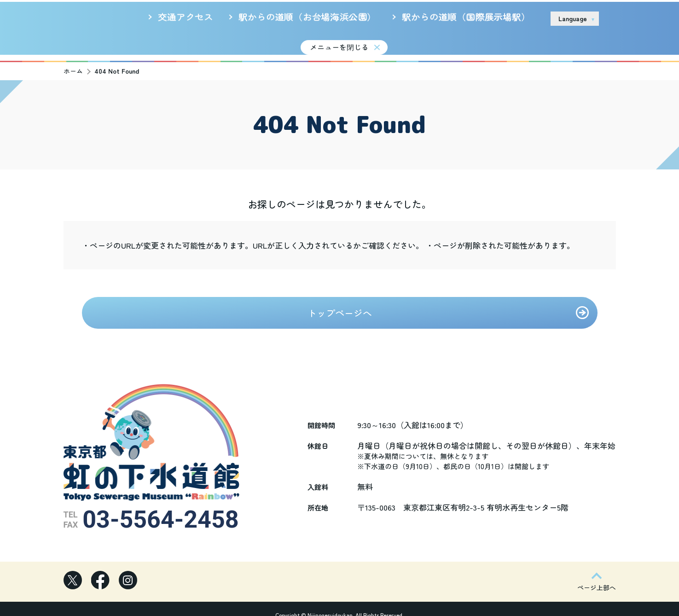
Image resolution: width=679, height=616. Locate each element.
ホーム (73, 65)
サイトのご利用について (475, 18)
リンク (532, 18)
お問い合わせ (632, 18)
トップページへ (340, 307)
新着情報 (257, 43)
